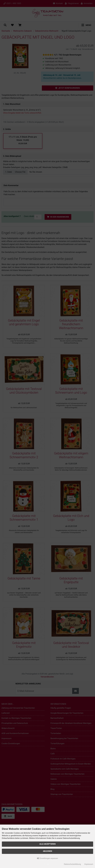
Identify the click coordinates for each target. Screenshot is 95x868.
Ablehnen (47, 851)
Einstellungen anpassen (47, 858)
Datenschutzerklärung (72, 864)
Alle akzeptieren (47, 844)
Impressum (89, 864)
